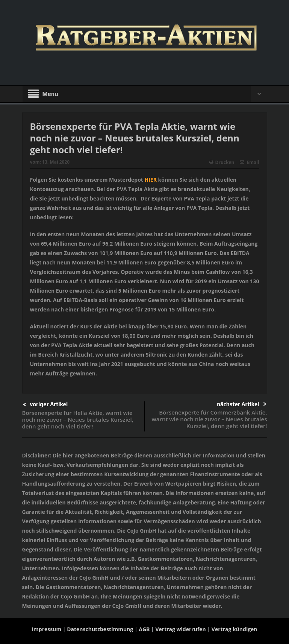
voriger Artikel (45, 405)
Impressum (46, 629)
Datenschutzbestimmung (100, 629)
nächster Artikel (241, 404)
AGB (144, 629)
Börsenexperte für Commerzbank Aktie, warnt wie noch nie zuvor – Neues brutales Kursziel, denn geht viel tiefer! (209, 419)
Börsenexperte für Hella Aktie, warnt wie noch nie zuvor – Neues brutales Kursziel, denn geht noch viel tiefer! (78, 419)
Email (249, 162)
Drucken (222, 162)
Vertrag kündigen (235, 629)
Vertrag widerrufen (180, 629)
